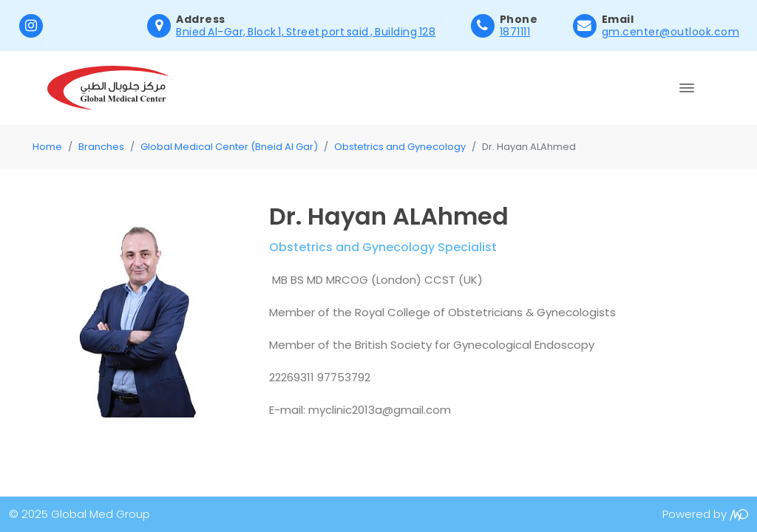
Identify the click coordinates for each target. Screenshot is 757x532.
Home (47, 147)
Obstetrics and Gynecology (400, 147)
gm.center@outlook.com (671, 32)
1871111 (515, 32)
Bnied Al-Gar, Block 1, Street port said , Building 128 (306, 32)
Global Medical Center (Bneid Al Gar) (229, 147)
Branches (101, 147)
